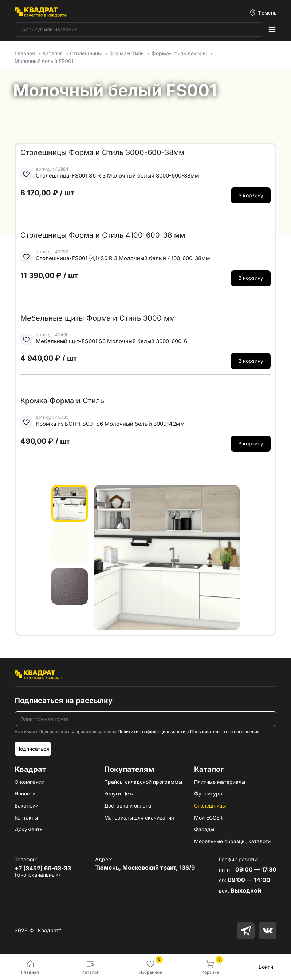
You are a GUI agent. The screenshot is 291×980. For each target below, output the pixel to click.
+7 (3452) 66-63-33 (43, 868)
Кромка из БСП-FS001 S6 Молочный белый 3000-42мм (110, 424)
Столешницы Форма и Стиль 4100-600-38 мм (103, 235)
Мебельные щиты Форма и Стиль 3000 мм (98, 318)
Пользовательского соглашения (225, 732)
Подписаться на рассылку (64, 701)
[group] (167, 558)
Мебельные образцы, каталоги (232, 841)
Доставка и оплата (128, 806)
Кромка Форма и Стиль (62, 401)
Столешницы (210, 806)
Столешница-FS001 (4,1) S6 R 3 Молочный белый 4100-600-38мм (123, 258)
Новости (25, 793)
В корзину (251, 195)
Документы (29, 829)
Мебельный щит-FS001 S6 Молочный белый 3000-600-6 (111, 341)
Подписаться (33, 749)
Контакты (26, 818)
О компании (30, 782)
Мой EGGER (208, 818)
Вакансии (26, 806)
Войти (266, 967)
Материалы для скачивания (139, 818)
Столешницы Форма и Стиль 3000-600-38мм (102, 152)
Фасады (204, 829)
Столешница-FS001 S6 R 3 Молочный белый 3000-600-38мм (117, 176)
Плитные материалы (220, 782)
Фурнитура (208, 793)
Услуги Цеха (119, 793)
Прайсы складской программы (143, 782)
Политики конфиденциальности (152, 732)
